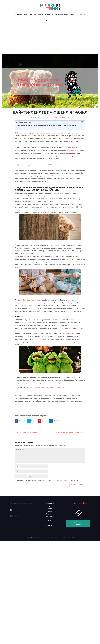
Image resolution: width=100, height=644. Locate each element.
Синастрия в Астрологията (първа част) (27, 432)
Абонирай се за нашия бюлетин (78, 523)
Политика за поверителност (50, 537)
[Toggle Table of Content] (81, 123)
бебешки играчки (30, 300)
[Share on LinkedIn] (54, 421)
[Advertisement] (50, 38)
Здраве (26, 14)
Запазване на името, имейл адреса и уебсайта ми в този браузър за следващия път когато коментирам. (47, 481)
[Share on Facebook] (20, 421)
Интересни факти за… (61, 14)
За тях (73, 14)
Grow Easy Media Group (33, 537)
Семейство (33, 14)
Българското (18, 14)
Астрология (82, 14)
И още (18, 128)
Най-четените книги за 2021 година (44, 165)
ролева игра (73, 150)
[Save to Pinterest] (43, 421)
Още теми (49, 21)
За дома (41, 14)
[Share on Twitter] (32, 421)
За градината (49, 14)
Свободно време (58, 117)
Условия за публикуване (67, 537)
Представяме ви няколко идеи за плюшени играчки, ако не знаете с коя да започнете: (46, 126)
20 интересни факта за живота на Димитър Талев (71, 432)
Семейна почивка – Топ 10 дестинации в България (50, 388)
